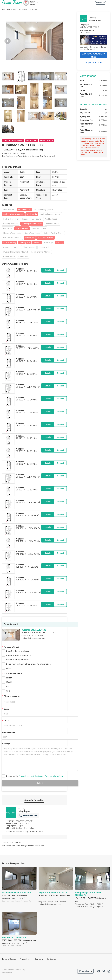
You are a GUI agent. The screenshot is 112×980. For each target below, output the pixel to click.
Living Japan (24, 811)
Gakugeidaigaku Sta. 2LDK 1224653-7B (93, 887)
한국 (8, 691)
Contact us (51, 959)
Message (6, 744)
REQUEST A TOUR (94, 63)
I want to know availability (18, 651)
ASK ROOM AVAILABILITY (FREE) (94, 55)
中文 (8, 686)
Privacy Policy (26, 959)
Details (48, 270)
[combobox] (5, 737)
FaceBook (99, 971)
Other (9, 668)
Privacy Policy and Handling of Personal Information (41, 776)
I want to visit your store (18, 659)
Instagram (109, 971)
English (9, 678)
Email (5, 721)
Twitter (104, 971)
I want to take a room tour (19, 655)
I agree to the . (35, 776)
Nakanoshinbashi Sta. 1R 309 (19, 884)
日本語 (9, 682)
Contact (60, 270)
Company (39, 959)
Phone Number (9, 732)
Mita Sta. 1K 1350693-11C (19, 929)
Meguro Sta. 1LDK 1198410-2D (56, 886)
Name (5, 709)
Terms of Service (9, 959)
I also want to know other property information (28, 664)
